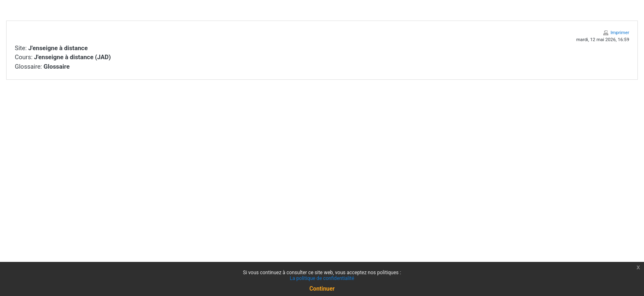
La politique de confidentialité (322, 278)
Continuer (322, 289)
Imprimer (620, 33)
